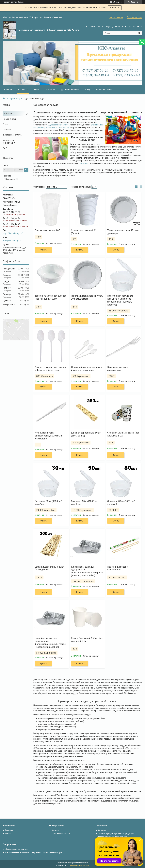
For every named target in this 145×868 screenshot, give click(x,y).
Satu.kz (85, 863)
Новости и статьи (104, 90)
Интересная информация (9, 142)
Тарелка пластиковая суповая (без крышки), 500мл (51, 297)
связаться (84, 163)
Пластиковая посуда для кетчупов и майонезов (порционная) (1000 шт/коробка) (120, 300)
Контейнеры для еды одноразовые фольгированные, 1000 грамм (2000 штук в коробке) (87, 571)
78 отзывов (118, 2)
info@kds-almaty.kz (12, 241)
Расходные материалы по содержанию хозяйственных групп (34, 852)
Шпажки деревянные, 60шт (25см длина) (86, 434)
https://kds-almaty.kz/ (13, 233)
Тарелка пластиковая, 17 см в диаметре (123, 232)
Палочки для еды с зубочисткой (117, 568)
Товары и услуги (14, 99)
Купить (43, 250)
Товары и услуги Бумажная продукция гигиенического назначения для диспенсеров (116, 836)
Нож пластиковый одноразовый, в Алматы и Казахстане (49, 436)
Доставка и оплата (70, 90)
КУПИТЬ (115, 8)
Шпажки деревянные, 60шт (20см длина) (50, 568)
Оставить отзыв (135, 17)
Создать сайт (9, 2)
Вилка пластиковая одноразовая (117, 369)
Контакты (50, 90)
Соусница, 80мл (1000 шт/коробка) (121, 503)
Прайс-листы (9, 119)
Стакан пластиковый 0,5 (48, 230)
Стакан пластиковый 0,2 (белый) (84, 232)
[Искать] (139, 33)
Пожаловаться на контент (78, 865)
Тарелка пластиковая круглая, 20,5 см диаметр (87, 297)
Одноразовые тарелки (59, 125)
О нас (37, 90)
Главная (8, 90)
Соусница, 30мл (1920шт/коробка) (48, 503)
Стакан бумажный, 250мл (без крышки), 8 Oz (123, 434)
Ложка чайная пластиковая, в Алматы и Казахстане (87, 369)
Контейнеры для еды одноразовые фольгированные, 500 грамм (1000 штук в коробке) (50, 642)
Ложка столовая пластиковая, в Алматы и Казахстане (51, 369)
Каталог (22, 90)
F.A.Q (88, 90)
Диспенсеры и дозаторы (17, 849)
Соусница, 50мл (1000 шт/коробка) (85, 503)
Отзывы (7, 130)
